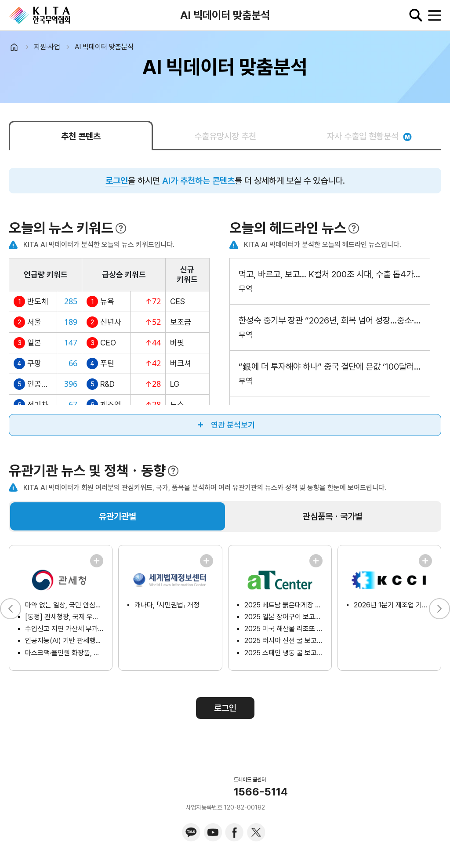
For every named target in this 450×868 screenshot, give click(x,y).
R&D (107, 384)
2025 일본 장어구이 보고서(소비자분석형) (283, 617)
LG (175, 384)
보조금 (181, 322)
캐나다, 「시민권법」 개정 (167, 605)
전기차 (38, 405)
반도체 (38, 301)
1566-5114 (261, 792)
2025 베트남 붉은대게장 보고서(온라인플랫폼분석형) (283, 605)
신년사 (111, 322)
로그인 (117, 181)
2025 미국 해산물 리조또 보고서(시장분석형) (283, 629)
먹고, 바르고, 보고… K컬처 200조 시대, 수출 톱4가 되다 (330, 274)
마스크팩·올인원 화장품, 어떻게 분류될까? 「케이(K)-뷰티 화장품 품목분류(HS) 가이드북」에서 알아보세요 (64, 653)
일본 (34, 343)
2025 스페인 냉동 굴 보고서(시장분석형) (283, 653)
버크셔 (181, 363)
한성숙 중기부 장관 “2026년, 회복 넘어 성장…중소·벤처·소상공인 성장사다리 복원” (330, 320)
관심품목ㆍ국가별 (333, 516)
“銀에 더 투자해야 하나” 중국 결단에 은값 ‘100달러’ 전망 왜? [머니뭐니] (330, 367)
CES (178, 301)
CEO (108, 343)
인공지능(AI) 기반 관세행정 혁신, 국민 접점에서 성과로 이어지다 (64, 641)
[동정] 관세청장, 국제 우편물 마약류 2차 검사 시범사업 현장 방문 (64, 617)
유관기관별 (118, 516)
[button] (439, 609)
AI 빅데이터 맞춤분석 (104, 47)
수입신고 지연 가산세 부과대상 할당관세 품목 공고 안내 (64, 629)
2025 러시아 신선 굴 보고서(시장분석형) (283, 641)
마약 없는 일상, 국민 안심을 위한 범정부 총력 (64, 605)
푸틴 (107, 363)
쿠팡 (34, 363)
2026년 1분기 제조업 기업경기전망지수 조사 (393, 605)
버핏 (177, 343)
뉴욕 (107, 301)
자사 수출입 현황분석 (369, 136)
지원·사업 (47, 47)
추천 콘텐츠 (81, 136)
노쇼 (177, 405)
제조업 (111, 405)
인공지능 (40, 384)
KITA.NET (40, 15)
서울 (34, 322)
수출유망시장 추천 (225, 136)
